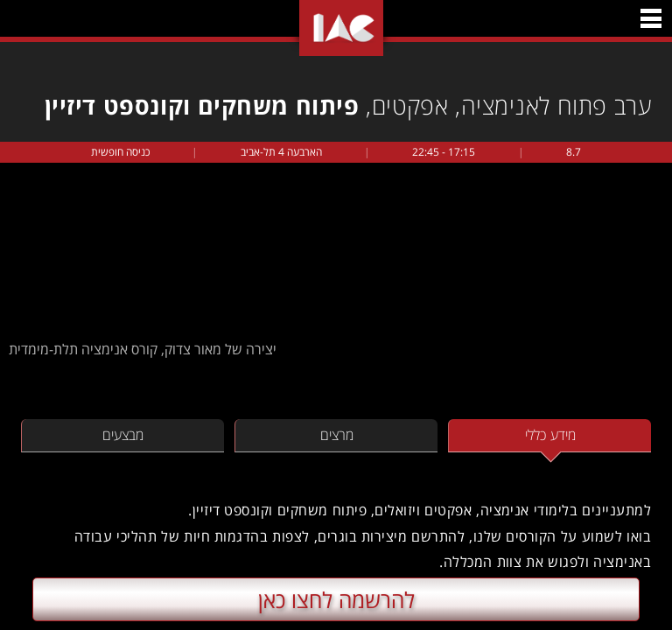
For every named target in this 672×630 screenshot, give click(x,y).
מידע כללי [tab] (550, 435)
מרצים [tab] (337, 435)
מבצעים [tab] (123, 435)
